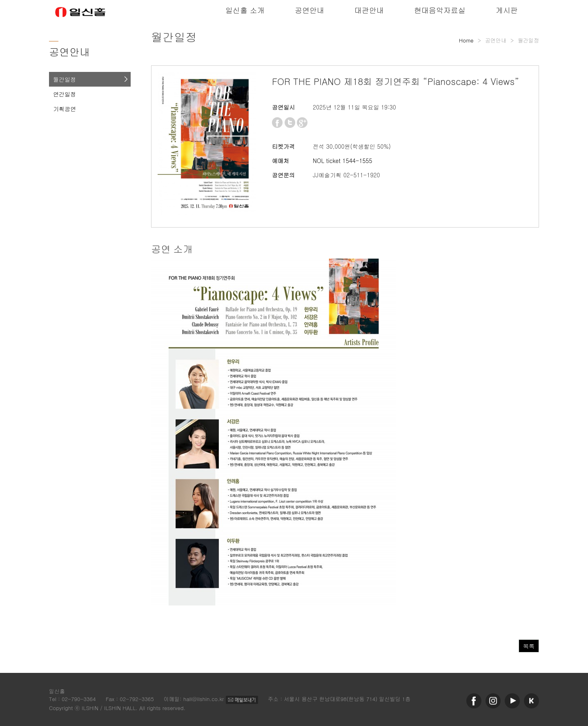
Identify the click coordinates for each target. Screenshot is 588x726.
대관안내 (369, 10)
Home (466, 40)
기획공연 (65, 109)
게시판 (507, 10)
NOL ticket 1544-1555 (343, 161)
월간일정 (65, 79)
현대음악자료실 (440, 10)
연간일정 (65, 94)
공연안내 (310, 10)
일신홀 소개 (245, 10)
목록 (529, 646)
